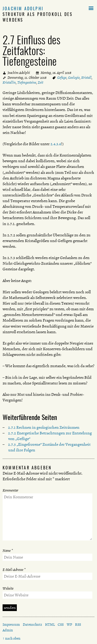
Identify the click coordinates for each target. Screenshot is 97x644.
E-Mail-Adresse (14, 570)
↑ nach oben (12, 638)
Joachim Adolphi (23, 8)
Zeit (40, 83)
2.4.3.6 (56, 144)
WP (69, 625)
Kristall (86, 78)
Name (8, 551)
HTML (50, 625)
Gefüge (62, 78)
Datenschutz (32, 625)
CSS (61, 625)
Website (8, 589)
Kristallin (9, 83)
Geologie (74, 78)
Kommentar (10, 490)
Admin (8, 630)
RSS (78, 625)
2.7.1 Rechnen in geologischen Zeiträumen (44, 427)
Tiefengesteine (27, 83)
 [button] (91, 8)
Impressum (11, 625)
